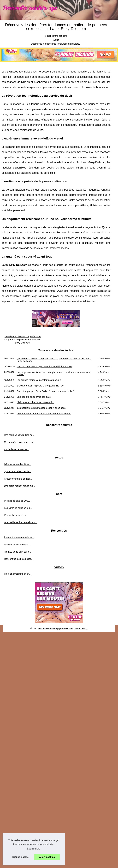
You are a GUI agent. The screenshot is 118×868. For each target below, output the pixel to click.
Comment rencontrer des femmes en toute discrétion (44, 414)
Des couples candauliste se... (19, 435)
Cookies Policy (81, 628)
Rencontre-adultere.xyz (48, 628)
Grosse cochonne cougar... (18, 479)
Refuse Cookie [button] (20, 857)
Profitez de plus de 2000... (18, 501)
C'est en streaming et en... (18, 574)
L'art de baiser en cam (16, 515)
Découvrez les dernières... (18, 464)
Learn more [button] (34, 849)
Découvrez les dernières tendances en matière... (56, 44)
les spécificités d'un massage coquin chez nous (41, 408)
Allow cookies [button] (47, 857)
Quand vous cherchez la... (18, 471)
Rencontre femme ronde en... (19, 537)
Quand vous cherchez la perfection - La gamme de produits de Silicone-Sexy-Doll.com (22, 340)
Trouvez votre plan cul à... (17, 552)
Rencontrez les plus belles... (19, 559)
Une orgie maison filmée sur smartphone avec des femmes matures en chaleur (53, 373)
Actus (56, 40)
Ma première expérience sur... (19, 442)
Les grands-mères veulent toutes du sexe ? (39, 380)
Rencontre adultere (57, 36)
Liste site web (67, 628)
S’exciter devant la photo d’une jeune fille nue (40, 386)
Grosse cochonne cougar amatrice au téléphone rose (44, 367)
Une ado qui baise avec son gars (34, 397)
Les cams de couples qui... (18, 508)
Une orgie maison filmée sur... (19, 486)
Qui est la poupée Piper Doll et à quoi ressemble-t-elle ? (46, 391)
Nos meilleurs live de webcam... (20, 522)
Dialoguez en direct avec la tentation (35, 402)
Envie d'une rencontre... (16, 449)
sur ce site (99, 82)
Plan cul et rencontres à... (17, 545)
